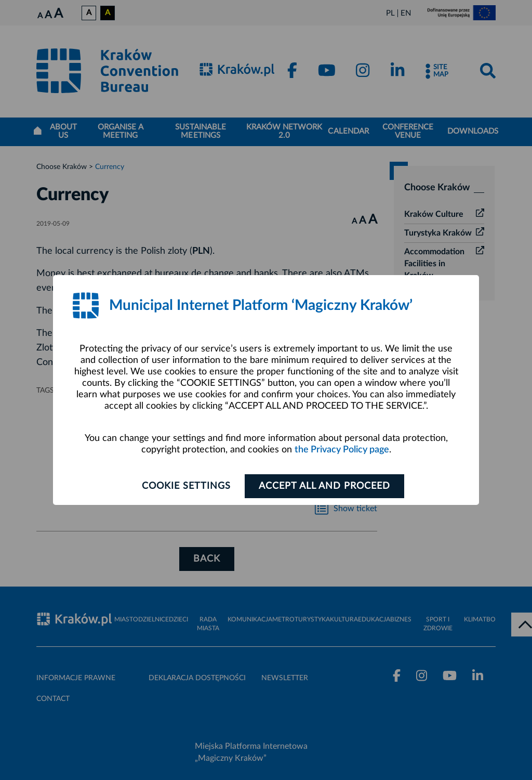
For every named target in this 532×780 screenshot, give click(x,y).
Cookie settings (186, 486)
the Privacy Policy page (342, 450)
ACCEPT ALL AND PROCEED (324, 486)
